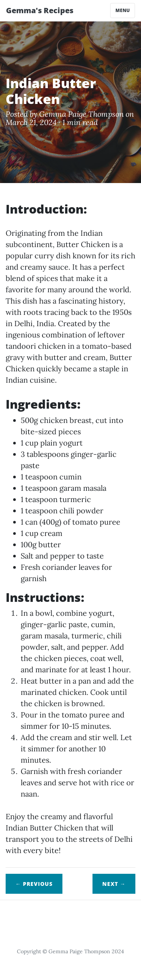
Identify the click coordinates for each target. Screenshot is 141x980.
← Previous (34, 884)
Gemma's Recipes (40, 10)
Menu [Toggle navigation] (123, 10)
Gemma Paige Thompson (81, 114)
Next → (114, 884)
